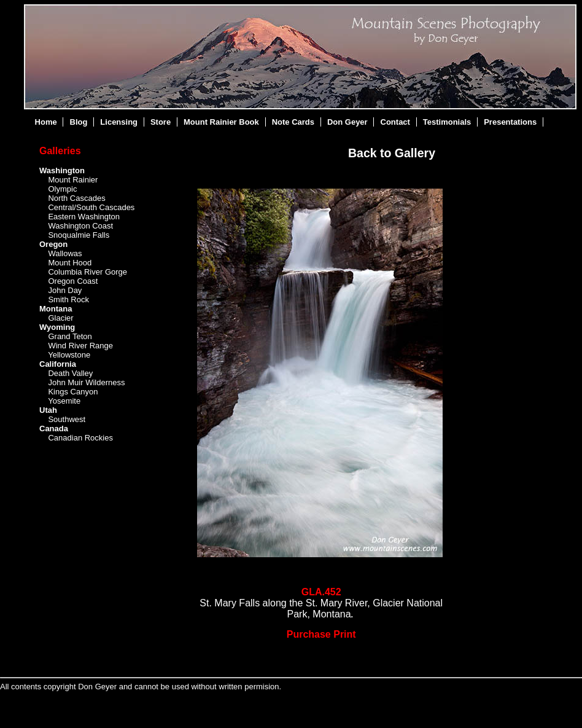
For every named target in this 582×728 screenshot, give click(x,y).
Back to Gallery (392, 153)
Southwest (67, 419)
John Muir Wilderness (86, 382)
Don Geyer (347, 122)
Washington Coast (80, 226)
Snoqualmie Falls (79, 235)
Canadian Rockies (80, 438)
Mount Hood (70, 263)
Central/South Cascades (91, 207)
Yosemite (64, 401)
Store (161, 122)
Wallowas (65, 253)
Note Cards (293, 122)
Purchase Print (321, 634)
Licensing (119, 122)
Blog (79, 122)
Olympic (62, 189)
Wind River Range (80, 346)
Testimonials (447, 122)
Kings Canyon (73, 392)
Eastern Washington (84, 217)
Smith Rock (68, 299)
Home (46, 122)
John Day (65, 290)
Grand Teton (70, 336)
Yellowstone (69, 355)
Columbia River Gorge (87, 272)
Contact (395, 122)
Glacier (60, 318)
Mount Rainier (73, 180)
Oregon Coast (73, 281)
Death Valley (70, 373)
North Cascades (76, 198)
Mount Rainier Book (221, 122)
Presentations (510, 122)
